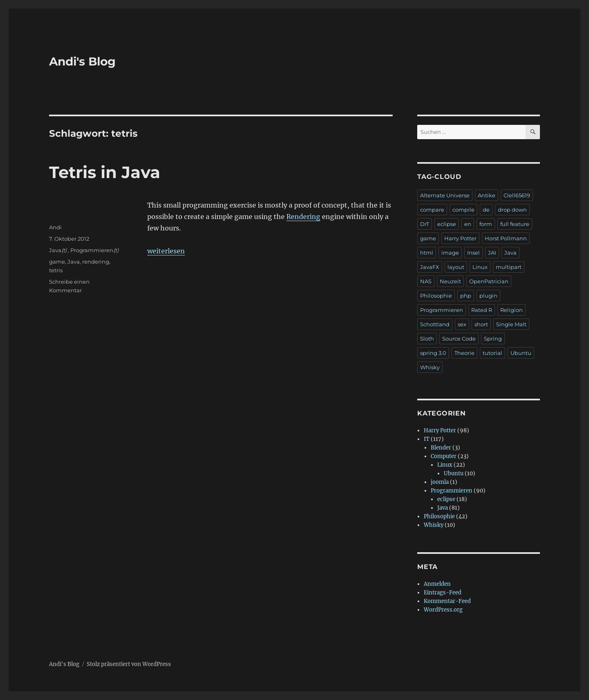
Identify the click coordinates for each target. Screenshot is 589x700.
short (481, 324)
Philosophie (436, 296)
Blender (441, 448)
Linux (480, 267)
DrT (425, 224)
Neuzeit (450, 281)
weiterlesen (166, 251)
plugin (488, 296)
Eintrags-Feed (443, 593)
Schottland (435, 324)
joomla (440, 482)
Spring (493, 339)
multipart (509, 267)
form (486, 224)
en (468, 224)
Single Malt (511, 324)
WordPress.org (443, 610)
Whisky (430, 367)
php (466, 296)
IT (427, 439)
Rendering (303, 217)
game (57, 262)
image (450, 253)
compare (432, 210)
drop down (512, 210)
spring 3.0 (433, 353)
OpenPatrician (489, 281)
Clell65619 (517, 195)
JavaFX (430, 267)
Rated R (482, 310)
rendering (96, 262)
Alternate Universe (445, 195)
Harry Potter (460, 238)
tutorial (492, 353)
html (427, 253)
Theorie (464, 353)
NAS (426, 281)
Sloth (427, 339)
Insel (473, 253)
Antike (487, 195)
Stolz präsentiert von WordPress (129, 664)
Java (55, 250)
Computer (444, 456)
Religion (511, 310)
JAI (492, 253)
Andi (55, 227)
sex (462, 324)
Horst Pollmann (506, 238)
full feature (515, 224)
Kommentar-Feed (447, 601)
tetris (56, 270)
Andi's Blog (82, 61)
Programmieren (92, 250)
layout (456, 267)
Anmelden (437, 584)
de (486, 210)
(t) (64, 250)
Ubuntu (521, 353)
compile (463, 210)
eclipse (447, 224)
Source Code (459, 339)
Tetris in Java (105, 172)
